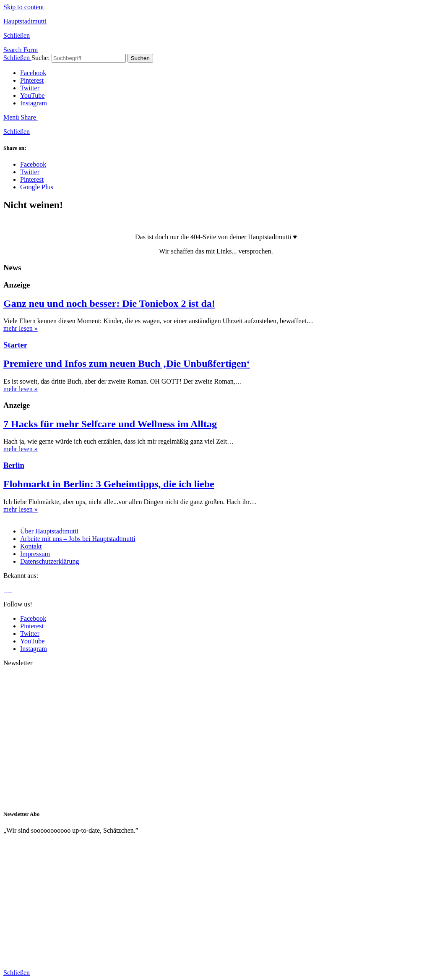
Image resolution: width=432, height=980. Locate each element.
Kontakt (31, 546)
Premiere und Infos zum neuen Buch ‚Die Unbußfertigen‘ (127, 363)
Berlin (14, 465)
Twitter (30, 88)
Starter (15, 345)
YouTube (32, 95)
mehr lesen (21, 328)
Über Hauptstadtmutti (49, 531)
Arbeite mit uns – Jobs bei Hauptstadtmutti (78, 539)
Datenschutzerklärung (49, 561)
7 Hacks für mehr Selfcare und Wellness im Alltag (110, 424)
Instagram (34, 103)
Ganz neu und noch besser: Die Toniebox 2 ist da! (109, 303)
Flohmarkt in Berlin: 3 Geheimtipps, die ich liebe (109, 484)
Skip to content (24, 7)
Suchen (140, 58)
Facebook (33, 73)
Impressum (35, 554)
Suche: (41, 58)
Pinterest (32, 80)
